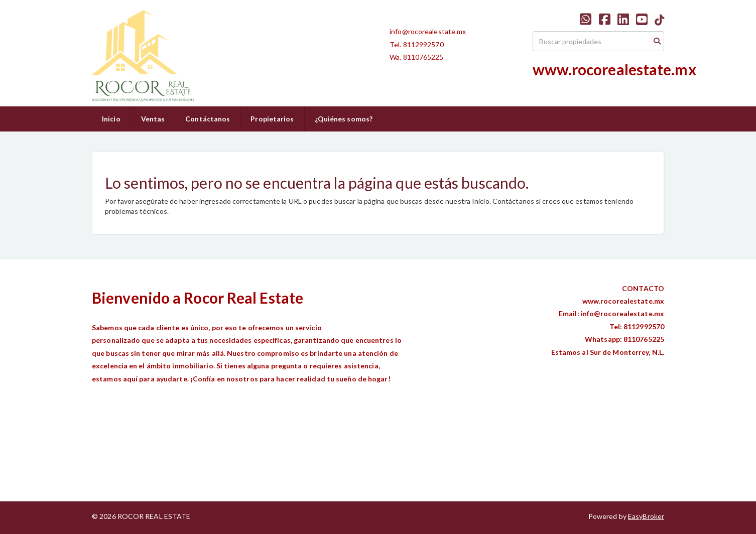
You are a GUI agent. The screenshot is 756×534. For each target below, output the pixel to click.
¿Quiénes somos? (344, 119)
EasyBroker (646, 516)
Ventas (153, 119)
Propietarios (272, 119)
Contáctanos (208, 119)
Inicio (111, 119)
